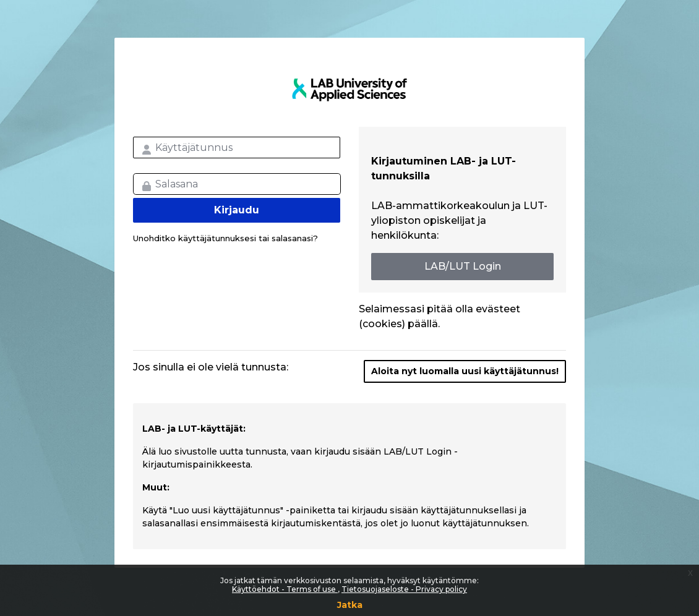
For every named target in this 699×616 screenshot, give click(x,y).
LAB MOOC (349, 90)
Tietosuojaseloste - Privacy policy (404, 589)
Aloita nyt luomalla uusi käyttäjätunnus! (465, 371)
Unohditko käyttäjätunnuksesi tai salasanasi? (225, 238)
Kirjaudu (237, 210)
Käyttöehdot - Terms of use (285, 589)
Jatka (350, 605)
